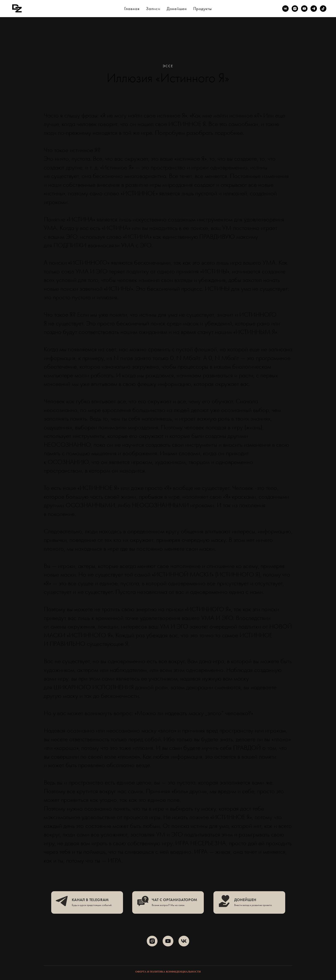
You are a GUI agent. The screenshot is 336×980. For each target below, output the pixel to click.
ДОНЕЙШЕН (245, 900)
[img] (62, 901)
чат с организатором (174, 900)
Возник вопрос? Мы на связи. (168, 905)
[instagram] (295, 9)
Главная (132, 9)
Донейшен (177, 9)
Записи (153, 9)
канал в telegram (90, 900)
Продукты (202, 9)
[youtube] (304, 9)
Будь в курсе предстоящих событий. (92, 905)
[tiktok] (323, 9)
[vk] (285, 9)
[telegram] (314, 9)
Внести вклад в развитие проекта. (253, 905)
